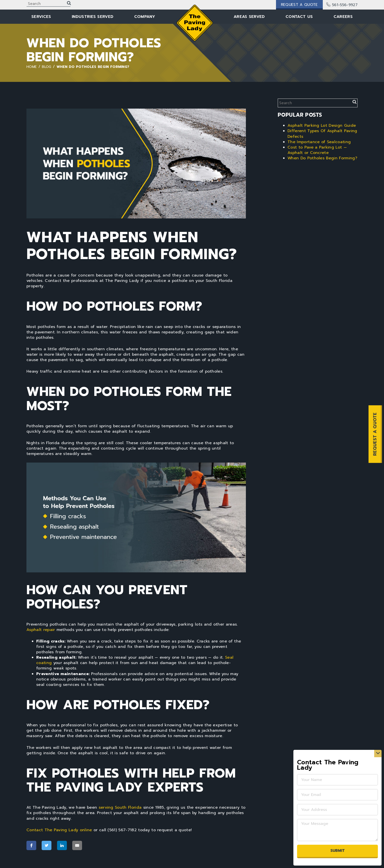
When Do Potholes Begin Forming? (322, 158)
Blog (47, 67)
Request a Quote (299, 5)
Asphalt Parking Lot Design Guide (322, 126)
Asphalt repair (41, 630)
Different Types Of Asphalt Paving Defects (322, 134)
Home (32, 67)
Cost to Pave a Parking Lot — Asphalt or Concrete (317, 150)
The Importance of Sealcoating (319, 142)
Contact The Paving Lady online (59, 830)
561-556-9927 (342, 5)
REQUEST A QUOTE (375, 434)
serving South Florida (120, 807)
